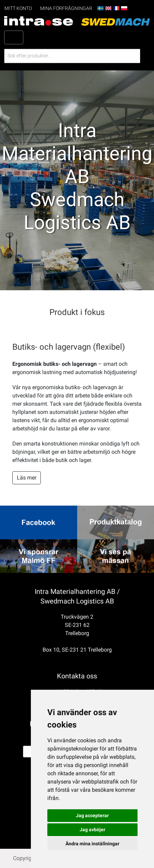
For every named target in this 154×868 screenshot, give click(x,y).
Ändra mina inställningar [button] (92, 844)
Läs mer (27, 478)
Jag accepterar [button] (92, 815)
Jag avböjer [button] (92, 830)
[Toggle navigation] (14, 37)
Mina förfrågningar (66, 8)
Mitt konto (18, 8)
